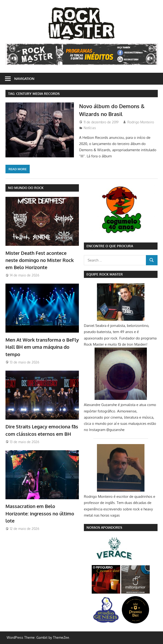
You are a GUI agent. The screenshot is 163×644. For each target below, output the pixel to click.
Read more (18, 169)
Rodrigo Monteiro (141, 122)
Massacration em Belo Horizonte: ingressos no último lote (40, 513)
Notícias (90, 128)
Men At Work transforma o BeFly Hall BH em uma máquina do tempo (42, 347)
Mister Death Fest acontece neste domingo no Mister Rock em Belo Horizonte (40, 260)
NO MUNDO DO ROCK (26, 188)
